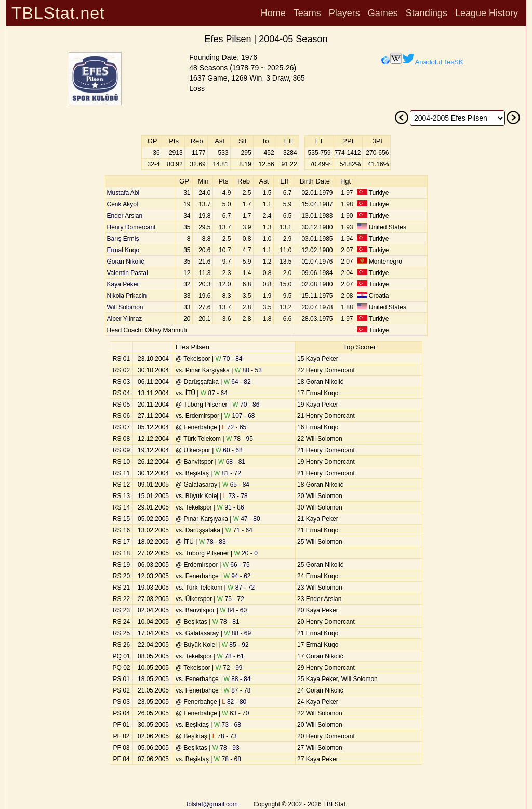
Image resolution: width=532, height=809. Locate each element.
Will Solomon (125, 307)
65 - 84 (236, 485)
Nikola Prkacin (127, 296)
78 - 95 (240, 439)
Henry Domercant (131, 227)
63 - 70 (235, 713)
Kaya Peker (123, 284)
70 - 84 (229, 359)
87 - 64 (214, 393)
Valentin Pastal (128, 273)
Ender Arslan (125, 216)
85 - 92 (235, 645)
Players (344, 13)
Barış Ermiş (123, 239)
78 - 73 (225, 736)
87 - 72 (241, 588)
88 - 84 (237, 679)
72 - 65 (234, 427)
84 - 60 (233, 610)
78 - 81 (226, 622)
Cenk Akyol (123, 204)
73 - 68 (228, 725)
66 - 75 (236, 565)
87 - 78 (237, 690)
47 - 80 (247, 519)
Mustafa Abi (123, 193)
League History (487, 13)
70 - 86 (246, 404)
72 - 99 (229, 668)
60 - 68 (229, 450)
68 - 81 (232, 462)
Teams (307, 13)
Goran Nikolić (126, 262)
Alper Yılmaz (125, 319)
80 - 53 (248, 370)
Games (383, 13)
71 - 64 (239, 530)
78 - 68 (228, 759)
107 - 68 (240, 416)
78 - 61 (231, 656)
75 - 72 (231, 599)
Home (273, 13)
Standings (427, 13)
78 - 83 (212, 542)
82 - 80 (234, 702)
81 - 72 (228, 473)
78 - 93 (226, 748)
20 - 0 (246, 553)
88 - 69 (237, 633)
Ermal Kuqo (123, 250)
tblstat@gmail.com (212, 804)
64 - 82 (237, 382)
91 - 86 (231, 507)
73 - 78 (236, 496)
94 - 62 (237, 576)
